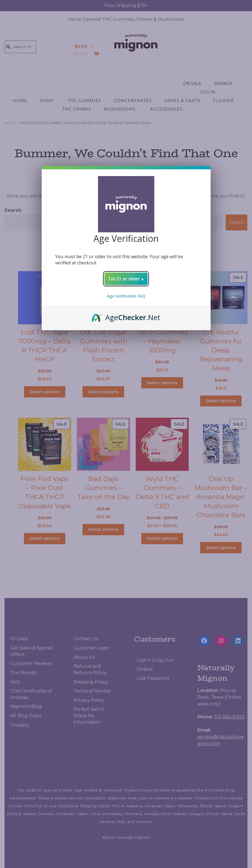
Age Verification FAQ (126, 296)
